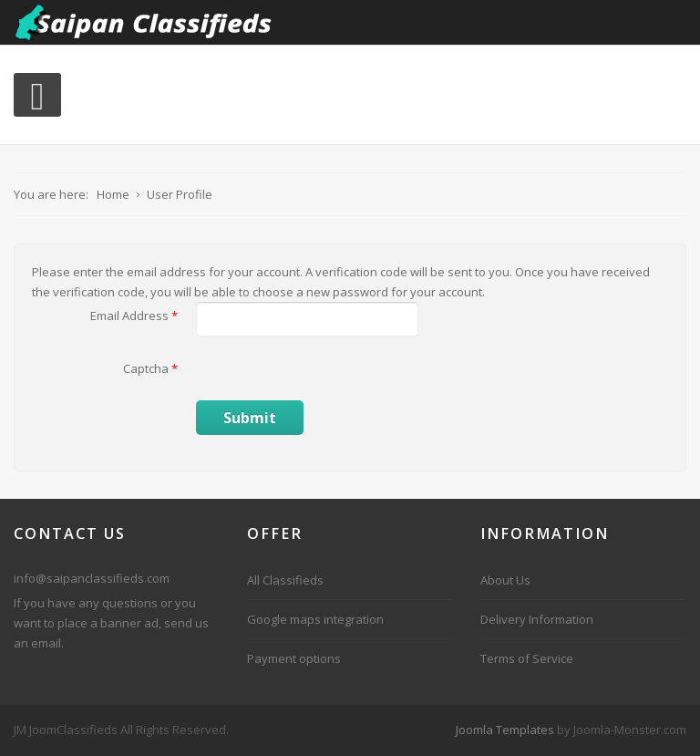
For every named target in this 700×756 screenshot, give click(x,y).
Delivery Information (537, 619)
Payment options (294, 658)
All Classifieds (285, 580)
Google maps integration (315, 619)
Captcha (150, 368)
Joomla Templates (505, 730)
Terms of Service (527, 658)
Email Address (134, 316)
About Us (505, 580)
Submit (250, 418)
